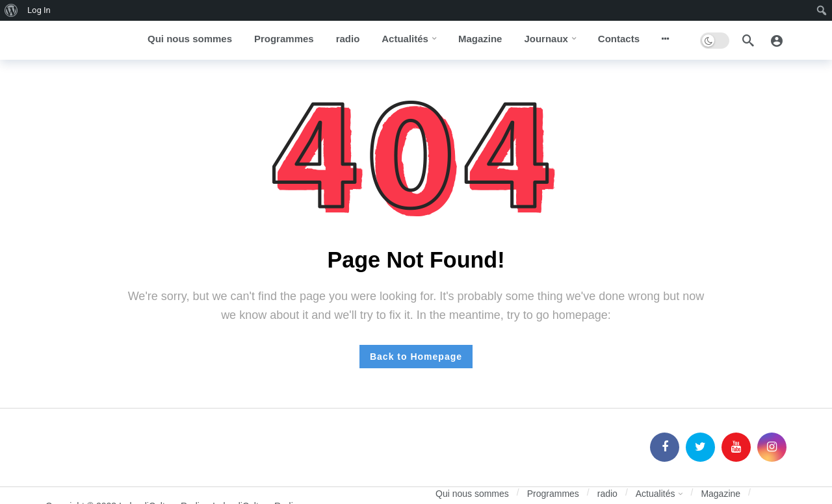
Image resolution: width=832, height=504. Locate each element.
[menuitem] (11, 10)
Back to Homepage (416, 357)
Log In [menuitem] (39, 10)
